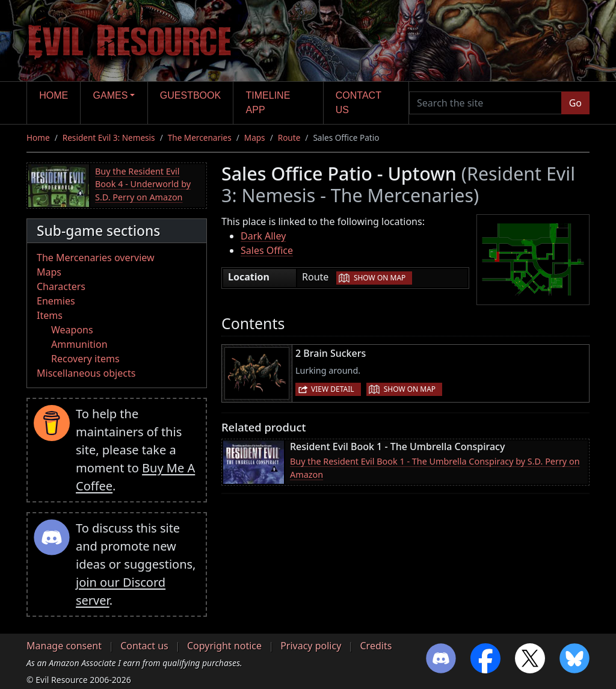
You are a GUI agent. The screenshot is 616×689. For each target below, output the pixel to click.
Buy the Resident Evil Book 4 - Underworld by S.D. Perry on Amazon (143, 184)
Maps (255, 137)
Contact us (359, 103)
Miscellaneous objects (86, 373)
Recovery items (85, 359)
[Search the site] (485, 103)
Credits (376, 646)
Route (289, 137)
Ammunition (79, 344)
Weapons (72, 330)
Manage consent (64, 646)
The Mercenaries (200, 137)
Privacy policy (311, 646)
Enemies (56, 301)
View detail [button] (333, 389)
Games (111, 95)
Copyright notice (224, 646)
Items (50, 315)
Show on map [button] (380, 278)
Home (54, 95)
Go (575, 103)
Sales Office (267, 250)
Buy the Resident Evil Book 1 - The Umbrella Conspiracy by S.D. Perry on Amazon (435, 468)
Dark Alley (263, 236)
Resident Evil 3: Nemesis (109, 137)
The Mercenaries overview (96, 258)
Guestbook (190, 95)
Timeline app (268, 103)
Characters (61, 286)
